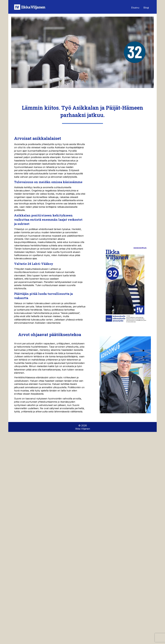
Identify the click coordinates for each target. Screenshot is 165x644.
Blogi (146, 8)
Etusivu (135, 8)
